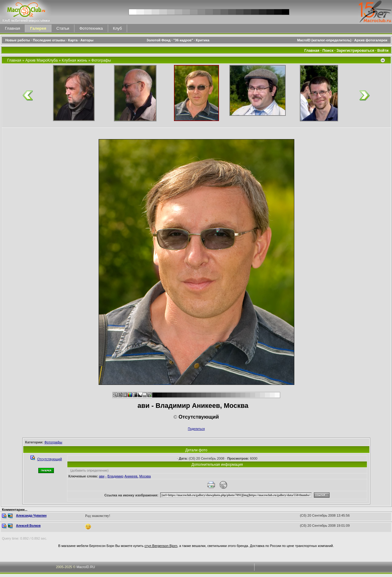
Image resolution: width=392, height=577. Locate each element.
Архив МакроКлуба (42, 60)
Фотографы (101, 60)
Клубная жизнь (75, 60)
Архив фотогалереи (371, 40)
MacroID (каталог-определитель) (324, 40)
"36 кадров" (183, 40)
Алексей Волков (28, 526)
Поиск (328, 51)
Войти (383, 51)
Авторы (87, 40)
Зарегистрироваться (355, 51)
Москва (145, 476)
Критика (203, 40)
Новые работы (18, 40)
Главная (12, 28)
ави (102, 476)
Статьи (63, 28)
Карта (73, 40)
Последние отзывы (49, 40)
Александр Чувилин (31, 516)
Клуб (117, 28)
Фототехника (91, 28)
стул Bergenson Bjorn (161, 546)
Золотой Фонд (159, 40)
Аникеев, (131, 476)
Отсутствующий (49, 459)
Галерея (38, 28)
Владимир (115, 476)
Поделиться (196, 429)
